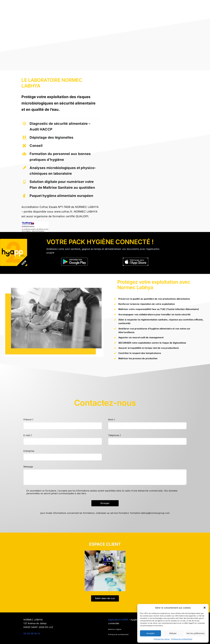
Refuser (173, 633)
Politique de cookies (162, 639)
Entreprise (29, 451)
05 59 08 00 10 (32, 634)
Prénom (28, 419)
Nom (112, 419)
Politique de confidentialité (182, 639)
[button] (205, 608)
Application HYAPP (119, 620)
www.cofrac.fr (63, 212)
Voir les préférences (195, 633)
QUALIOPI (82, 216)
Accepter (150, 633)
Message (28, 467)
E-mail (28, 435)
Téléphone (115, 435)
